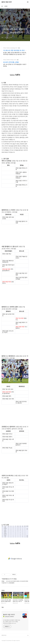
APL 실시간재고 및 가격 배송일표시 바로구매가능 (15, 65)
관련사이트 (4, 635)
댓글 (3, 607)
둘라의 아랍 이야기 (7, 2)
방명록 (6, 6)
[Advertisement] (15, 559)
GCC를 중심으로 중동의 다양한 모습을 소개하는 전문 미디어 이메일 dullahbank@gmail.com (12, 622)
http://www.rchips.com (10, 60)
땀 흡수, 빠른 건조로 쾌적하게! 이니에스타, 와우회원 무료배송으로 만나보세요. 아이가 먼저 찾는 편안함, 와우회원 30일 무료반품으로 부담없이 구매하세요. (15, 53)
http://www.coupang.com (10, 48)
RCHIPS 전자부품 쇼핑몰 (11, 62)
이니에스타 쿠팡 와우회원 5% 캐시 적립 (15, 50)
